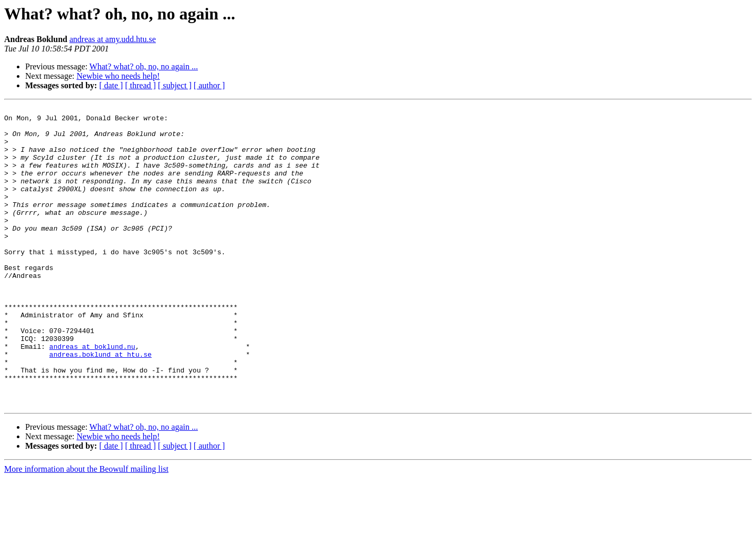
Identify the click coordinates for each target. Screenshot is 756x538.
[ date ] (111, 85)
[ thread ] (140, 85)
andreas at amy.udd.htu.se (113, 39)
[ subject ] (175, 85)
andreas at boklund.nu (92, 395)
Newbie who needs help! (118, 76)
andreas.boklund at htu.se (101, 405)
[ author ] (209, 85)
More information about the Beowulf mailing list (86, 529)
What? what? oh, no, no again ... (144, 66)
